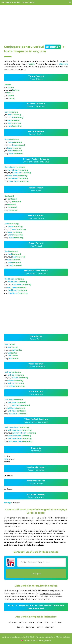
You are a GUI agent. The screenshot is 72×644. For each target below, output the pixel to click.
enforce (23, 622)
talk (46, 622)
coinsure (12, 622)
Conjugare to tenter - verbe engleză (18, 2)
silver (40, 622)
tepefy (20, 627)
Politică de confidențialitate (38, 640)
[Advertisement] (36, 24)
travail (40, 627)
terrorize (30, 627)
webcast (49, 627)
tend (53, 622)
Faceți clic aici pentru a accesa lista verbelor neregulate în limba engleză (36, 607)
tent (60, 622)
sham (32, 622)
